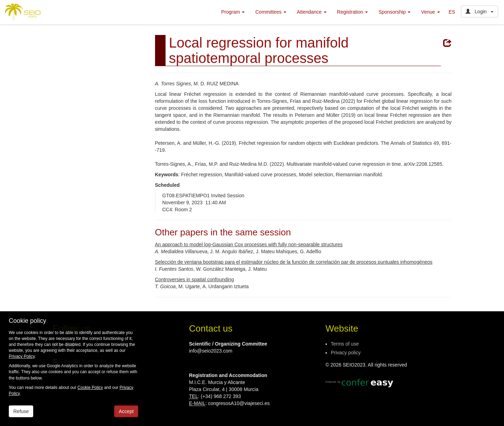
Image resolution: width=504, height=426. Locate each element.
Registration (353, 12)
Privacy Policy (22, 356)
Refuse (21, 411)
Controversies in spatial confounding (195, 279)
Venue (430, 12)
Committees (271, 12)
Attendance (312, 12)
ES (452, 12)
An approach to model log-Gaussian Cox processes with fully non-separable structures (249, 244)
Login (479, 12)
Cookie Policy (90, 388)
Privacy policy (346, 353)
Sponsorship (394, 12)
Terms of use (345, 344)
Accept (126, 411)
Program (233, 12)
